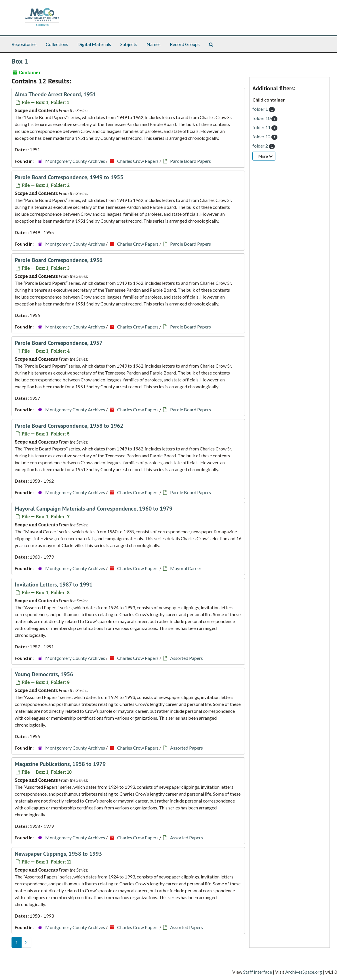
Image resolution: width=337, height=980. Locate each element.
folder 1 (261, 109)
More (266, 156)
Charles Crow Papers (138, 161)
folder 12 (262, 136)
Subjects (129, 44)
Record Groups (185, 44)
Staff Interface (258, 972)
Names (154, 44)
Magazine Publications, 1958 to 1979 (60, 764)
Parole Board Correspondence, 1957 (59, 343)
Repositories (24, 44)
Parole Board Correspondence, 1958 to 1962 (69, 426)
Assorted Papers (186, 658)
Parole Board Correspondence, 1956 (59, 260)
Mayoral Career (186, 568)
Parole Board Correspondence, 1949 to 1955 (69, 177)
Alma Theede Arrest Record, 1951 (55, 94)
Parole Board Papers (191, 161)
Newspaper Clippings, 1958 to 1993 (58, 854)
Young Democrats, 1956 (44, 674)
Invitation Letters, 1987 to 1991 (54, 584)
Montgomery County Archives (75, 161)
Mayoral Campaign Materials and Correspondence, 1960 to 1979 (94, 509)
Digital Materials (94, 44)
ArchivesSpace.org (304, 972)
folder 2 (261, 146)
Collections (57, 44)
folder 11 (262, 127)
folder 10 (262, 118)
